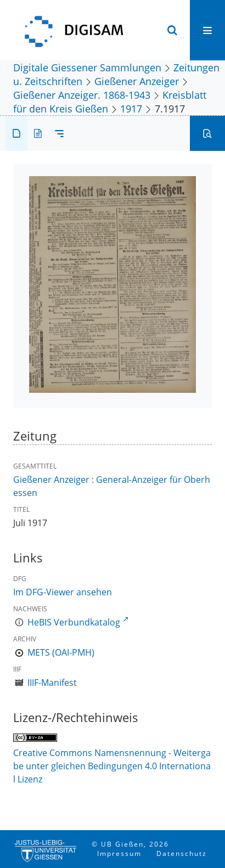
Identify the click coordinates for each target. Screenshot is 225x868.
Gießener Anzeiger (137, 81)
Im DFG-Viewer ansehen (63, 592)
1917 (131, 108)
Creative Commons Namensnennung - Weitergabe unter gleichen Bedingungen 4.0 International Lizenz (112, 766)
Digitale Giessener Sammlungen (87, 67)
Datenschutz (182, 853)
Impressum (119, 853)
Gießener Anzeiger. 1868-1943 (82, 95)
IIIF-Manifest (52, 683)
